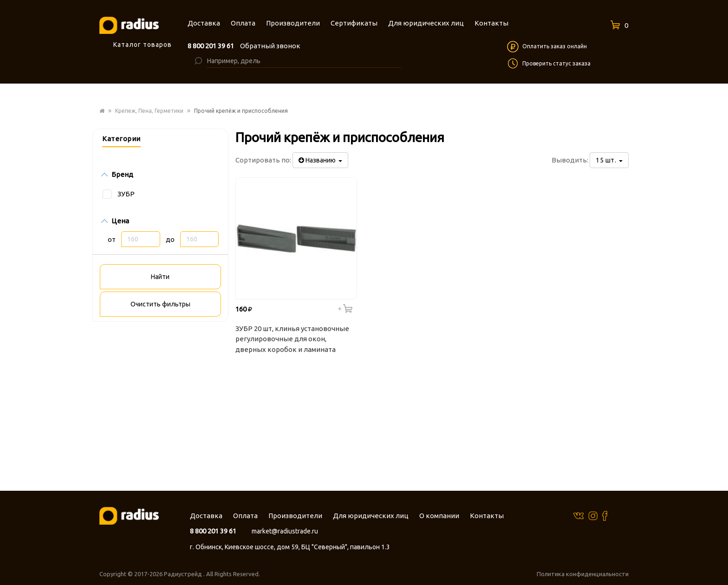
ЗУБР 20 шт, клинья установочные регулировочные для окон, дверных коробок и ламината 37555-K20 (292, 340)
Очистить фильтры (160, 304)
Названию (320, 160)
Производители (295, 516)
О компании (439, 516)
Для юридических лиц (371, 516)
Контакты (487, 516)
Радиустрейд (184, 574)
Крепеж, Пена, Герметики (149, 111)
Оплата (245, 516)
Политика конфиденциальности (583, 574)
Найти (160, 277)
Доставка (206, 516)
